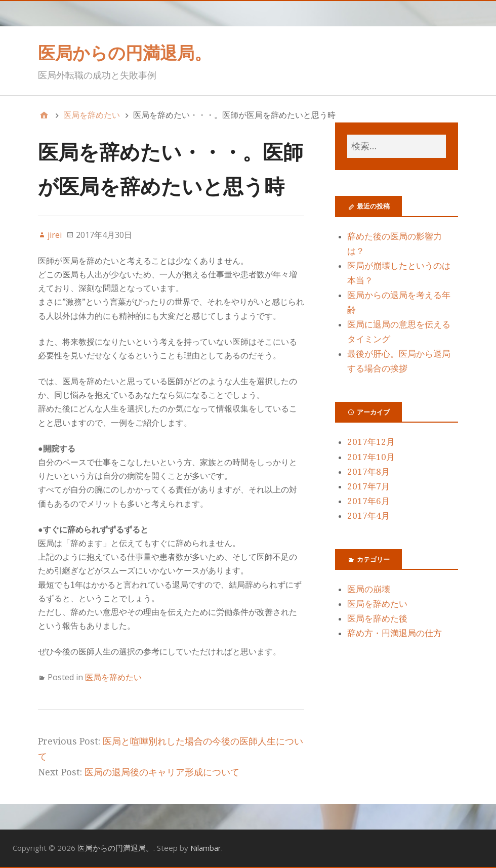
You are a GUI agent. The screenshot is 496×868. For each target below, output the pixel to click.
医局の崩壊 (369, 589)
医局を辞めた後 (377, 618)
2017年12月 (371, 442)
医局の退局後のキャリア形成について (162, 772)
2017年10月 (371, 457)
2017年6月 (368, 501)
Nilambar (206, 848)
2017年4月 (368, 516)
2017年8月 (368, 472)
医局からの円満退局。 (125, 53)
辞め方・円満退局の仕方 (395, 633)
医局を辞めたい (113, 677)
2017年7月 (368, 486)
